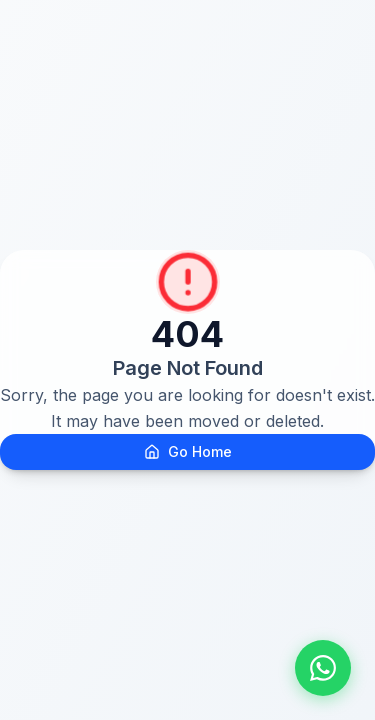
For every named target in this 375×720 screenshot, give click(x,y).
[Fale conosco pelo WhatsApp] (323, 668)
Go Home (188, 451)
